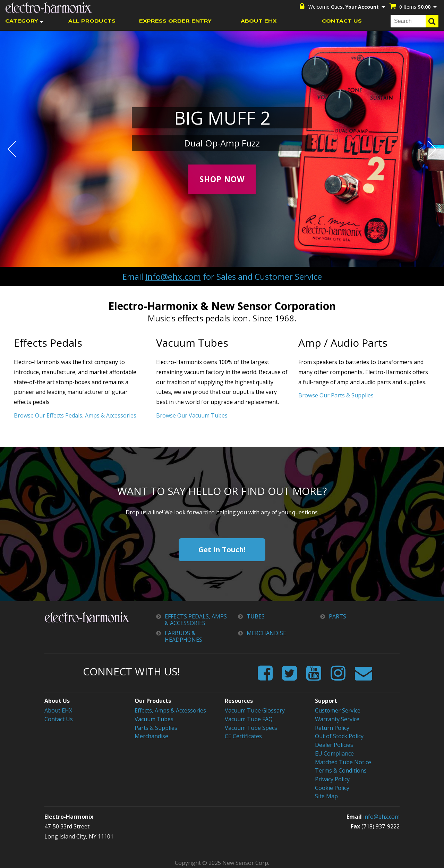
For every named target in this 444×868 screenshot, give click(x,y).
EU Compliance (334, 752)
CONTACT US (342, 21)
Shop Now (222, 179)
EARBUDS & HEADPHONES (183, 636)
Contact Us (59, 718)
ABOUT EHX (259, 21)
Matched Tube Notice (343, 760)
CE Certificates (243, 735)
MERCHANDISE (266, 633)
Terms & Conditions (341, 769)
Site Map (326, 794)
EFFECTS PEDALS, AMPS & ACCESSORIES (196, 620)
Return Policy (332, 727)
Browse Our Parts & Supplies (336, 395)
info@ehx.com (173, 276)
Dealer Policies (334, 744)
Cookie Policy (332, 786)
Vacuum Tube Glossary (255, 710)
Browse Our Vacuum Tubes (192, 415)
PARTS (338, 616)
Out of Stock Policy (339, 735)
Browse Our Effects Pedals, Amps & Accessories (75, 415)
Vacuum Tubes (154, 718)
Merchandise (151, 735)
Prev (12, 149)
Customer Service (338, 710)
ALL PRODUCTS (92, 21)
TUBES (256, 616)
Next (432, 149)
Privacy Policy (332, 777)
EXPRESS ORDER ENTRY (175, 21)
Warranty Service (337, 718)
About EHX (58, 710)
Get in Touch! (222, 549)
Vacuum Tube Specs (251, 727)
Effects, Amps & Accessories (170, 710)
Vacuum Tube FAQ (249, 718)
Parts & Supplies (156, 727)
